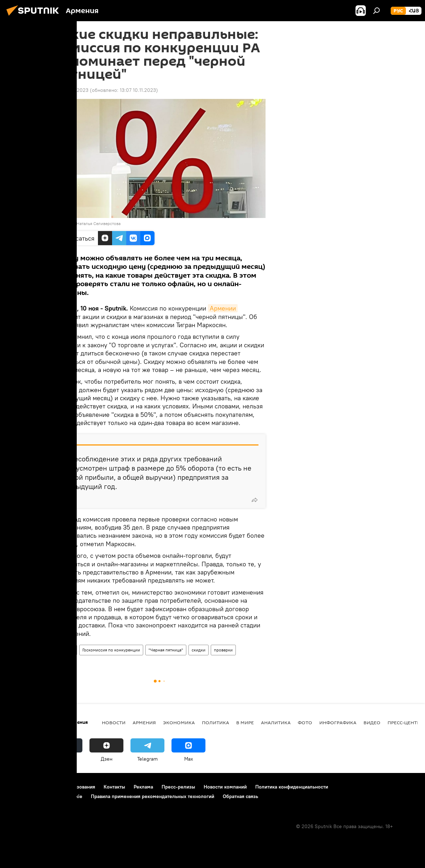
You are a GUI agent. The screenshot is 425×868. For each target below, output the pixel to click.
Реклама (143, 787)
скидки (199, 650)
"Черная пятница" (166, 650)
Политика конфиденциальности (292, 787)
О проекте (19, 787)
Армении (223, 308)
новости (114, 722)
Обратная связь (240, 796)
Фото (305, 722)
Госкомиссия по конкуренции (111, 650)
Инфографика (338, 722)
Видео (372, 722)
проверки (223, 650)
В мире (245, 722)
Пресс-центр (404, 722)
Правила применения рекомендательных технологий (153, 796)
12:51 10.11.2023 (71, 90)
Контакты (114, 787)
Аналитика (276, 722)
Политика (216, 722)
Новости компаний (225, 787)
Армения (65, 650)
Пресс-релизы (178, 787)
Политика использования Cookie (45, 796)
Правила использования (67, 787)
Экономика (179, 722)
